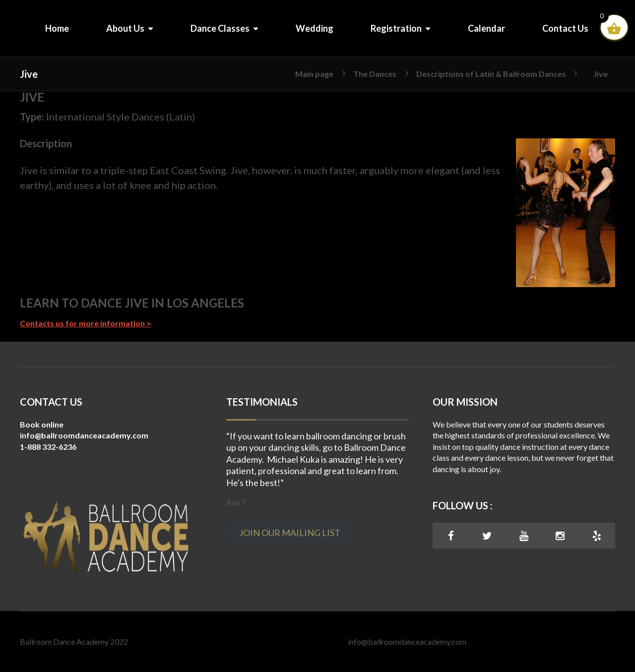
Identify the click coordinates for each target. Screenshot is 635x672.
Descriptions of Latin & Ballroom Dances (491, 73)
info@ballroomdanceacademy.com (407, 641)
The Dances (375, 73)
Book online (42, 424)
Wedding (315, 28)
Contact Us (565, 28)
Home (57, 28)
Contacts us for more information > (86, 323)
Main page (314, 73)
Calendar (486, 28)
